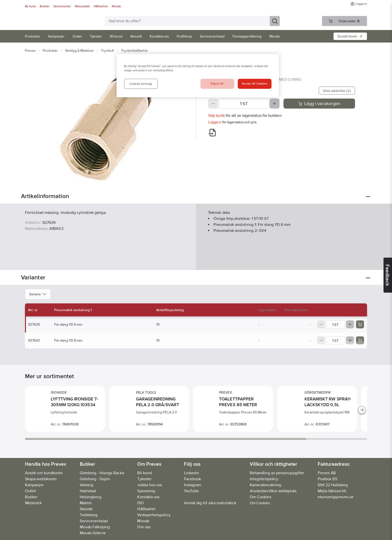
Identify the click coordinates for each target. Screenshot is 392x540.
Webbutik (33, 503)
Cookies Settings (141, 84)
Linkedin (192, 473)
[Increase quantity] (274, 104)
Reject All (217, 84)
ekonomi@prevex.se (336, 497)
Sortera (38, 294)
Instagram (193, 485)
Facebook (193, 479)
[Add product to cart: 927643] (360, 340)
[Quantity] (244, 104)
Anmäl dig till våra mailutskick (210, 503)
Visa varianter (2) (337, 91)
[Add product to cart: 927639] (360, 324)
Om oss (144, 527)
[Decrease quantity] (213, 104)
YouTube (191, 491)
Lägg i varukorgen (319, 104)
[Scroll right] (362, 410)
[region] (198, 76)
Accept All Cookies (255, 84)
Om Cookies (260, 503)
